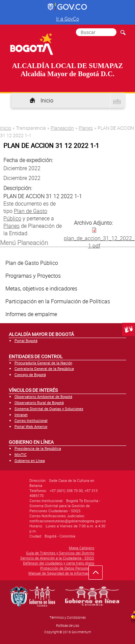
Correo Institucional (31, 420)
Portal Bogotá (26, 341)
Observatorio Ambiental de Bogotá (43, 396)
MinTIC (21, 454)
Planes (86, 128)
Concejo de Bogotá (30, 375)
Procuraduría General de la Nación (43, 363)
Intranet (21, 415)
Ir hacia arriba (99, 574)
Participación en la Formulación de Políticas (58, 301)
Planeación (62, 128)
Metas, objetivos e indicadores (41, 288)
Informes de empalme (31, 314)
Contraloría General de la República (44, 369)
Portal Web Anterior (31, 426)
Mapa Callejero (40, 548)
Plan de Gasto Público (32, 263)
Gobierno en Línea (30, 461)
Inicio (47, 100)
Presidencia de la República (38, 448)
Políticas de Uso (68, 625)
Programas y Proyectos (33, 276)
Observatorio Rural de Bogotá (39, 403)
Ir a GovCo (67, 19)
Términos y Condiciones (68, 617)
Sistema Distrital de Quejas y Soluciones (49, 409)
